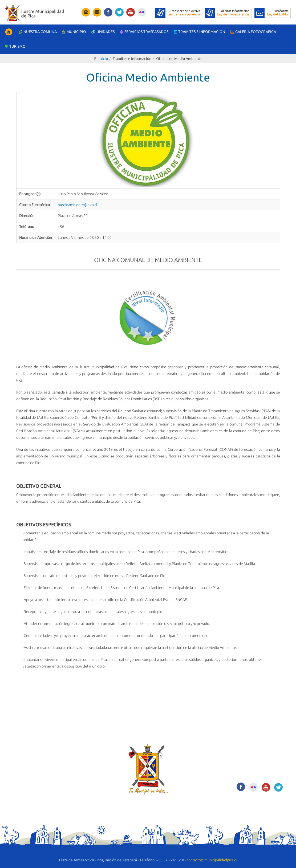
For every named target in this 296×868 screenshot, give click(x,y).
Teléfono (27, 227)
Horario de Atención (36, 238)
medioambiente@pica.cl (78, 205)
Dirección (27, 216)
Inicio (103, 59)
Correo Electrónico (35, 205)
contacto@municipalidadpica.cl (212, 860)
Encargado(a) (30, 194)
